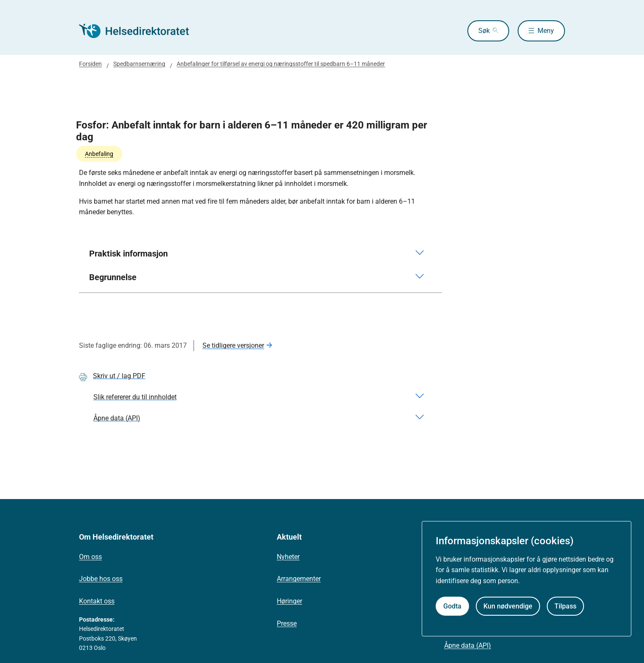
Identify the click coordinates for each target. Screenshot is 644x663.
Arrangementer (299, 579)
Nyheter (288, 557)
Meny (546, 31)
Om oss (90, 557)
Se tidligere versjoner (233, 345)
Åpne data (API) (468, 645)
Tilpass (565, 606)
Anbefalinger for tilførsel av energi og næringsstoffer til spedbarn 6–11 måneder (281, 64)
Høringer (289, 601)
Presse (287, 623)
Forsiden (90, 64)
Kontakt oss (97, 601)
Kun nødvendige (508, 606)
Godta (452, 606)
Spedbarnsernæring (139, 64)
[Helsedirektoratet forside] (140, 31)
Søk (484, 31)
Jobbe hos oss (101, 579)
